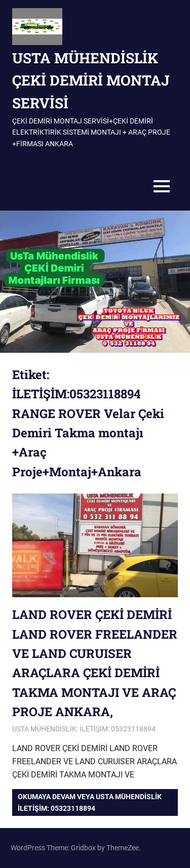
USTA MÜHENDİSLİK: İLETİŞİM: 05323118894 (84, 729)
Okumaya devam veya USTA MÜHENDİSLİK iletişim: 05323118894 (90, 802)
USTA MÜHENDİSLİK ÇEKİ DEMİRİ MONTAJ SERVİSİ (91, 81)
